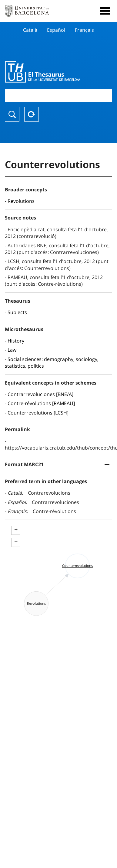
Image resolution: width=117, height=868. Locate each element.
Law (12, 350)
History (16, 341)
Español (56, 30)
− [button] (16, 542)
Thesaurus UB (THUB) (42, 72)
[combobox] (59, 95)
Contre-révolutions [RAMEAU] (41, 403)
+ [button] (16, 530)
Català (30, 30)
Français (84, 30)
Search (12, 114)
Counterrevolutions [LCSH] (38, 413)
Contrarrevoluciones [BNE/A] (40, 394)
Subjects (17, 312)
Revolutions (21, 201)
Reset (32, 114)
